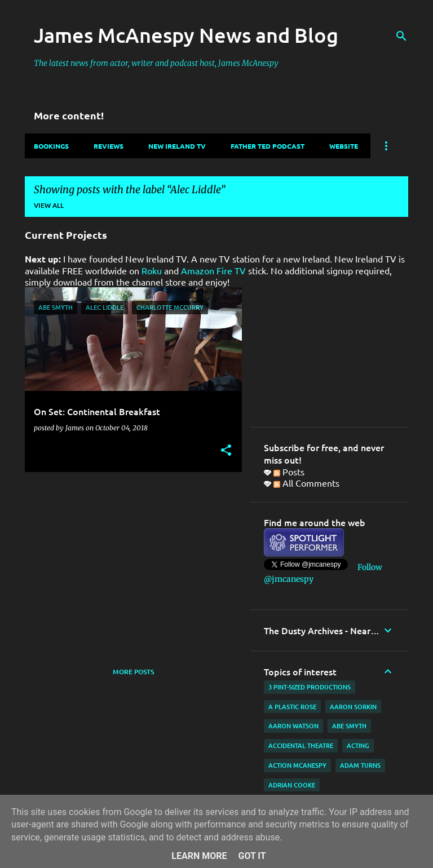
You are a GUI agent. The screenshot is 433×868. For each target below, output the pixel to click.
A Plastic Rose (292, 707)
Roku (152, 270)
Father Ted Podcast (268, 146)
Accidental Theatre (301, 745)
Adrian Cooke (292, 785)
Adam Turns (360, 765)
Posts (289, 471)
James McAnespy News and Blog (186, 35)
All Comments (306, 483)
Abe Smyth (349, 726)
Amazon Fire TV (213, 270)
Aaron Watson (293, 726)
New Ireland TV (177, 146)
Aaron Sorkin (353, 707)
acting (358, 745)
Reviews (109, 146)
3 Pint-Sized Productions (310, 687)
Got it (252, 856)
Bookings (51, 146)
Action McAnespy (297, 765)
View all (49, 205)
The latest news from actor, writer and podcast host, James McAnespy (156, 63)
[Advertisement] (129, 559)
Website (344, 146)
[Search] (401, 36)
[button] (226, 451)
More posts (133, 672)
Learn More (199, 856)
